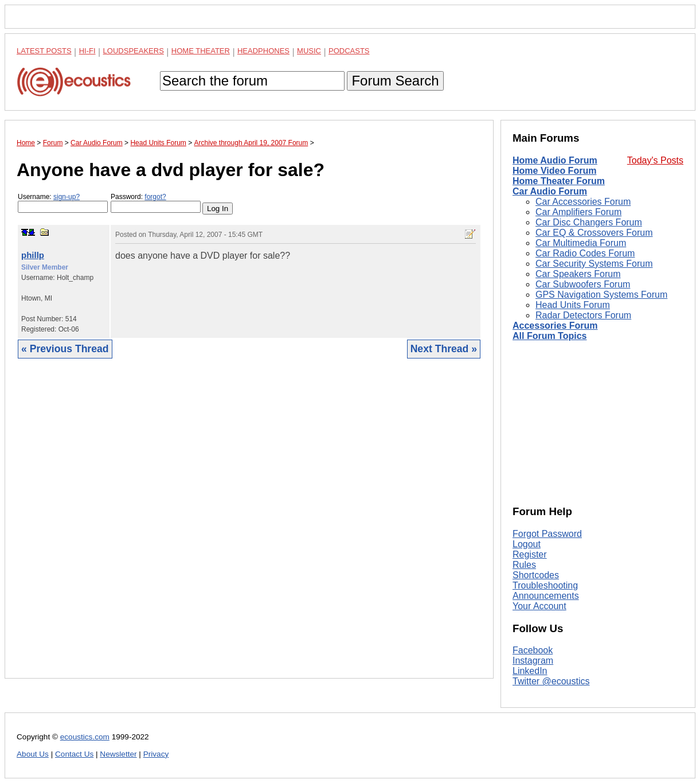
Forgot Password (547, 534)
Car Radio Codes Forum (585, 253)
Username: (63, 203)
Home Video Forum (554, 171)
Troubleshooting (545, 585)
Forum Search (395, 81)
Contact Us (74, 754)
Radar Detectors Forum (583, 315)
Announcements (546, 596)
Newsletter (118, 754)
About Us (33, 754)
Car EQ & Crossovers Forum (594, 233)
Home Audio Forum (555, 160)
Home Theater (201, 51)
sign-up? (67, 197)
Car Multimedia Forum (581, 243)
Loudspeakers (134, 51)
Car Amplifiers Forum (578, 212)
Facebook (533, 650)
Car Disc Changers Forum (589, 222)
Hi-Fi (87, 51)
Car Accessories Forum (583, 202)
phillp (33, 255)
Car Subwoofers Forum (583, 284)
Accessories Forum (555, 326)
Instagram (533, 661)
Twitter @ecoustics (551, 681)
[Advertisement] (249, 527)
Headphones (263, 51)
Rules (524, 565)
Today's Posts (655, 160)
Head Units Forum (573, 305)
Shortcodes (536, 575)
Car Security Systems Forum (594, 264)
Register (530, 554)
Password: (156, 203)
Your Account (539, 606)
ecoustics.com (85, 737)
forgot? (155, 197)
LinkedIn (530, 671)
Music (309, 51)
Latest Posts (44, 51)
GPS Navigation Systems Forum (601, 295)
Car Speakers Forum (578, 274)
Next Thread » (444, 349)
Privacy (156, 754)
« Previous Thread (65, 349)
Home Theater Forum (559, 181)
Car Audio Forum (550, 191)
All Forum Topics (550, 336)
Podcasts (349, 51)
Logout (527, 544)
